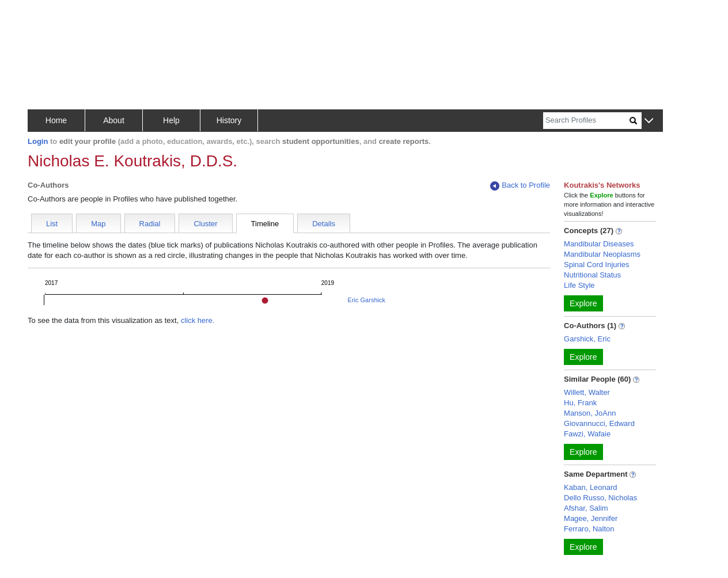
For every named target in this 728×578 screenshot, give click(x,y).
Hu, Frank (580, 403)
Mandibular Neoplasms (602, 254)
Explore (583, 303)
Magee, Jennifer (591, 518)
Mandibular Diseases (599, 244)
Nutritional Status (592, 275)
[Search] (586, 121)
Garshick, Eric (587, 339)
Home (56, 120)
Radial (150, 224)
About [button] (114, 120)
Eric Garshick (367, 300)
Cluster (205, 224)
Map (98, 224)
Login (38, 141)
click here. (198, 320)
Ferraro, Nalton (589, 529)
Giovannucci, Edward (599, 423)
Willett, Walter (587, 392)
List (52, 224)
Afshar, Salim (586, 508)
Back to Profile (520, 186)
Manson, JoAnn (590, 413)
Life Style (579, 285)
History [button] (229, 120)
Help (171, 120)
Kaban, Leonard (591, 487)
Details (324, 224)
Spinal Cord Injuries (596, 265)
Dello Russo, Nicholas (600, 498)
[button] (649, 121)
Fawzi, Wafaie (587, 434)
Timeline (265, 224)
